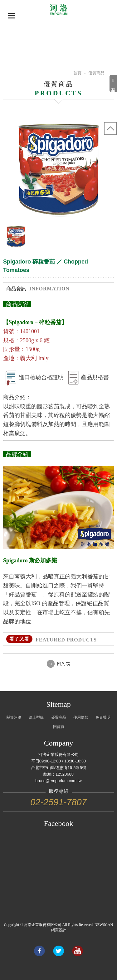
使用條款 (81, 717)
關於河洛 (14, 717)
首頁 (77, 73)
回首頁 (59, 727)
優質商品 (59, 717)
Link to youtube (77, 951)
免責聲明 (103, 717)
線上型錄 (36, 717)
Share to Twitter (58, 951)
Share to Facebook (39, 951)
